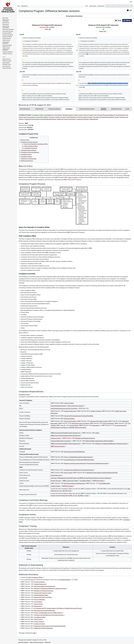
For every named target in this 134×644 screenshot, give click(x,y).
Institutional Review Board (58, 406)
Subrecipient (96, 425)
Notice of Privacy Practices (37, 642)
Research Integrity (68, 115)
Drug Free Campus (40, 582)
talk (47, 27)
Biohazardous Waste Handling (104, 441)
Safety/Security (39, 109)
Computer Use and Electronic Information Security (79, 470)
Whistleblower (94, 119)
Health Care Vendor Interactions (66, 119)
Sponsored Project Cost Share (80, 423)
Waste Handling (90, 441)
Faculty (127, 109)
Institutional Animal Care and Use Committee (64, 408)
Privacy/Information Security (87, 109)
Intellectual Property (116, 109)
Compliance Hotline (38, 115)
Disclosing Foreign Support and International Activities (40, 119)
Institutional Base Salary (41, 595)
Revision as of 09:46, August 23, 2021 (99, 25)
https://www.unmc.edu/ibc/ (76, 406)
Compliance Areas (24, 395)
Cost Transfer (38, 602)
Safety (97, 433)
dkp (34, 633)
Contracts (52, 117)
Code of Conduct (88, 115)
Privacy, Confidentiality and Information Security (78, 457)
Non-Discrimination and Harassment (75, 483)
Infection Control (56, 438)
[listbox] (123, 20)
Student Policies (55, 486)
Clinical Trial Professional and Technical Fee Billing (79, 416)
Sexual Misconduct (105, 483)
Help (129, 10)
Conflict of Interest (61, 117)
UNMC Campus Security (58, 446)
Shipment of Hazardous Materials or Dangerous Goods (111, 444)
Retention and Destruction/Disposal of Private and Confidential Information (86, 463)
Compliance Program (25, 115)
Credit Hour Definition (83, 119)
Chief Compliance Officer (35, 577)
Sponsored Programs (70, 421)
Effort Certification (109, 423)
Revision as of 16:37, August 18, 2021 (43, 25)
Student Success (56, 481)
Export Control (78, 115)
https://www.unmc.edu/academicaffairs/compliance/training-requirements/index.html (62, 540)
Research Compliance (54, 109)
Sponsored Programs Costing (99, 421)
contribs (52, 27)
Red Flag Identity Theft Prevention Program (80, 117)
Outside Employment (70, 411)
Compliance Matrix (85, 481)
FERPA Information (98, 481)
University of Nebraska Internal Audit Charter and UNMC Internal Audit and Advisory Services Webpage (81, 478)
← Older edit (47, 29)
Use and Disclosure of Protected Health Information (79, 460)
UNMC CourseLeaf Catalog (70, 481)
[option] (118, 20)
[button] (75, 16)
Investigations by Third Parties (53, 115)
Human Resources (25, 109)
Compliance (69, 109)
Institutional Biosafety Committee (61, 441)
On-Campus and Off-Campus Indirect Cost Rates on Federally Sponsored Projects (58, 608)
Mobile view (48, 642)
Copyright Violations (23, 642)
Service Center (74, 425)
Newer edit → (103, 31)
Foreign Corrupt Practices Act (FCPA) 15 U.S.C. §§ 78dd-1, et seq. (70, 496)
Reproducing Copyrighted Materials (74, 452)
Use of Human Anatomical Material (104, 115)
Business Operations (104, 109)
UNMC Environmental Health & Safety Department (65, 433)
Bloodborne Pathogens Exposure (85, 438)
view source (58, 25)
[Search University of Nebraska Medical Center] (119, 6)
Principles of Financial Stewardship (104, 117)
